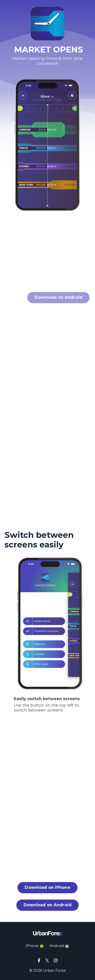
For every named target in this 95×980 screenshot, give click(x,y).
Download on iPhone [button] (47, 887)
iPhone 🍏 (35, 946)
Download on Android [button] (48, 905)
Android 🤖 (59, 946)
